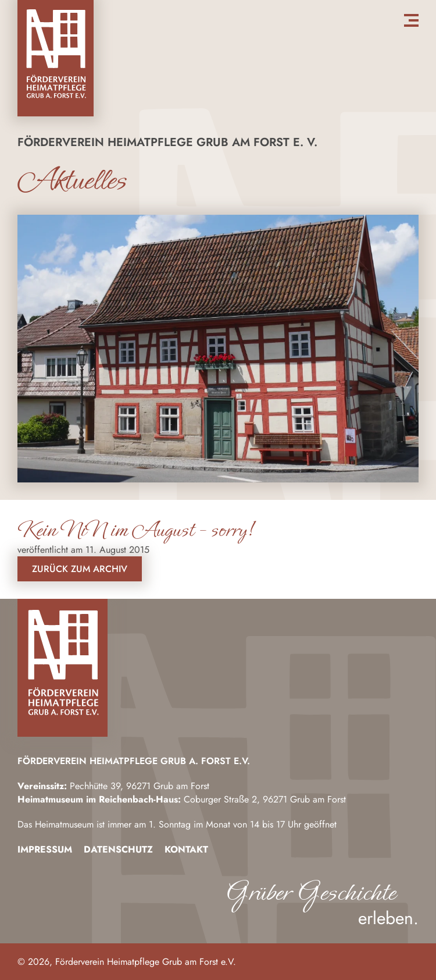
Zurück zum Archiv (80, 569)
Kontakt (186, 849)
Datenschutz (118, 849)
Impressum (45, 849)
